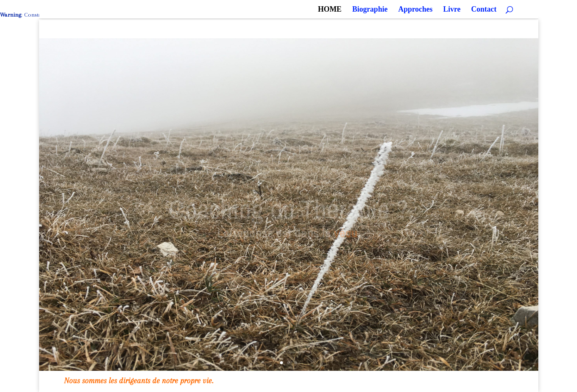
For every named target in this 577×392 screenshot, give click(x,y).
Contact (484, 10)
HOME (330, 10)
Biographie (370, 10)
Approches (415, 10)
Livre (452, 10)
